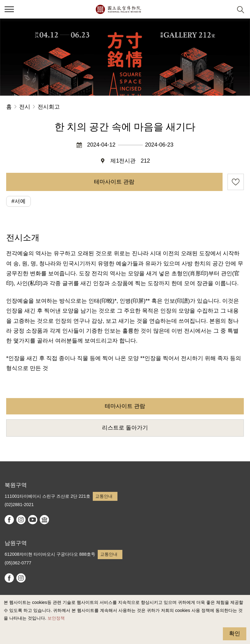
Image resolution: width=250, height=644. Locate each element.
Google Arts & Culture (44, 520)
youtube (33, 520)
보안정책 (56, 618)
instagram (21, 520)
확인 (235, 634)
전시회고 (49, 107)
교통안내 (104, 496)
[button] (225, 9)
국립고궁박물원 (118, 9)
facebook (9, 520)
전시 (25, 107)
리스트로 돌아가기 (125, 428)
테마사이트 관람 (114, 182)
